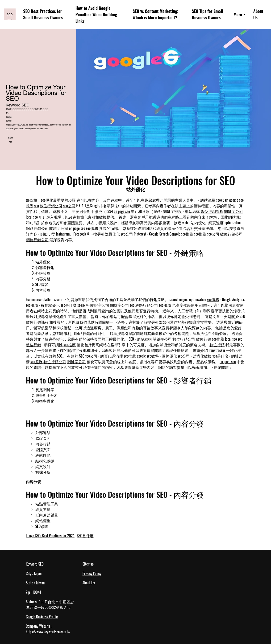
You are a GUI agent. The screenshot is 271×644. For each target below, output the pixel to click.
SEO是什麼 (85, 536)
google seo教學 (148, 356)
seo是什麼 (69, 305)
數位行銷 (204, 339)
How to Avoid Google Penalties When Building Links (96, 14)
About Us (258, 14)
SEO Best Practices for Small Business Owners (43, 14)
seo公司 (69, 206)
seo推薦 (187, 234)
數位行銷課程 (212, 211)
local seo (32, 217)
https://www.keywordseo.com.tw (48, 632)
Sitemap (88, 564)
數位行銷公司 (51, 206)
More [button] (238, 14)
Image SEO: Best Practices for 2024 (50, 536)
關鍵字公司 (233, 211)
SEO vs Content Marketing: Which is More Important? (156, 14)
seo (37, 206)
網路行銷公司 (37, 228)
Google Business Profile (42, 617)
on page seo (122, 211)
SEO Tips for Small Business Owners (207, 14)
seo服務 (222, 200)
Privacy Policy (92, 573)
